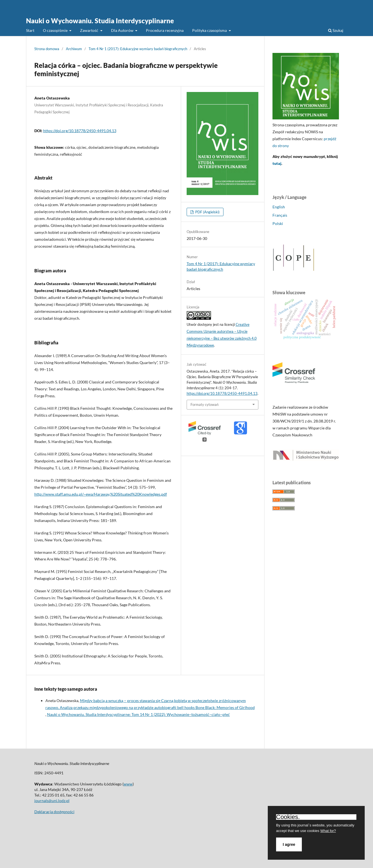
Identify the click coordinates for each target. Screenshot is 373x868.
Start (30, 30)
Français (280, 215)
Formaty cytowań (204, 404)
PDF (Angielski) (207, 212)
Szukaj (336, 30)
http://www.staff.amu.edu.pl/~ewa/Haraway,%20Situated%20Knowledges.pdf (101, 494)
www (128, 784)
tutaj (277, 163)
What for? (328, 831)
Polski (278, 223)
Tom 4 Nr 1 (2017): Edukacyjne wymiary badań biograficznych (138, 49)
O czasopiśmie (56, 30)
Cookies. (288, 817)
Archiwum (74, 49)
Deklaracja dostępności (54, 812)
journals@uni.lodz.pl (52, 801)
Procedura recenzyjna (165, 30)
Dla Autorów (123, 30)
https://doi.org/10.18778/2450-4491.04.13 (80, 131)
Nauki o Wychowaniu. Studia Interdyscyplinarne (100, 21)
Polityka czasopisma (210, 30)
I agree (289, 844)
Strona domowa (47, 49)
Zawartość (90, 30)
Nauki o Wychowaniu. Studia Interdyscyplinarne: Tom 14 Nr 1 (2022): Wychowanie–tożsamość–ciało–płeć (138, 714)
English (279, 207)
